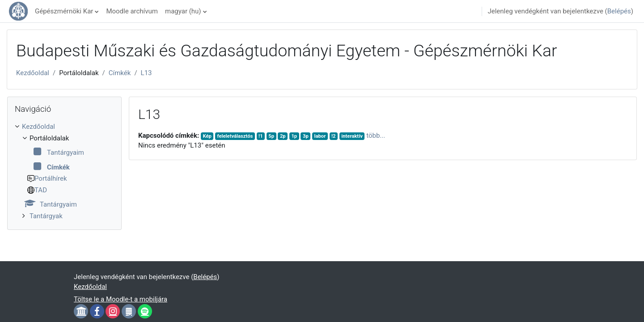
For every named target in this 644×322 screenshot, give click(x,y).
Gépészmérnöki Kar (64, 11)
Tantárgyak (46, 216)
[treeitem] (64, 171)
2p (283, 136)
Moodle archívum (132, 11)
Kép (207, 136)
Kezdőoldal (33, 73)
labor (320, 136)
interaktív (352, 136)
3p (306, 136)
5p (271, 136)
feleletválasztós (235, 136)
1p (294, 136)
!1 (261, 136)
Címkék (120, 73)
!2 (334, 136)
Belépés (619, 11)
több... (376, 136)
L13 (146, 73)
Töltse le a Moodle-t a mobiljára (121, 299)
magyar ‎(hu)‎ (183, 11)
